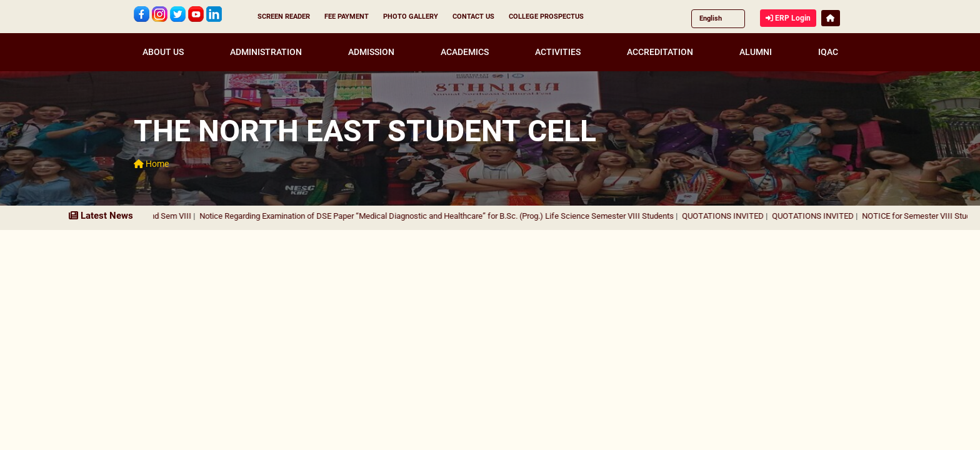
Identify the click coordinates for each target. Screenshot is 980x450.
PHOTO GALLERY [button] (411, 17)
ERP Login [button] (788, 18)
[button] (831, 18)
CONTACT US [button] (473, 17)
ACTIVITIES (558, 52)
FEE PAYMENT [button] (347, 17)
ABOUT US (163, 52)
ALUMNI (756, 52)
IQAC (828, 52)
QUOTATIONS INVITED (734, 216)
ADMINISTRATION (266, 52)
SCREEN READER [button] (284, 17)
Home (151, 164)
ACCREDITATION (660, 52)
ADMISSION (371, 52)
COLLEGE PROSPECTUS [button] (546, 17)
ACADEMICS (465, 52)
